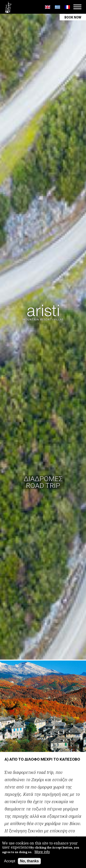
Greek (57, 7)
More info (42, 852)
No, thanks (29, 861)
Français (67, 7)
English (48, 7)
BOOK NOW (73, 17)
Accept (10, 861)
